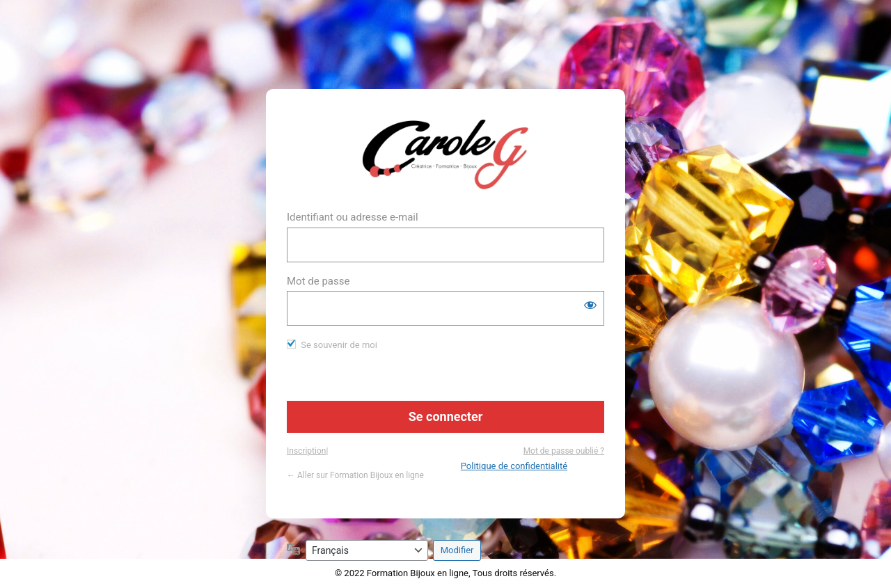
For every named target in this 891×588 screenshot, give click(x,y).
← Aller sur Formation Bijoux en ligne (355, 475)
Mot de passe (318, 281)
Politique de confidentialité (514, 466)
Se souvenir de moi (339, 345)
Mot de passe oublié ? (564, 451)
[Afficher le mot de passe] (590, 305)
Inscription (306, 451)
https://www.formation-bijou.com (446, 154)
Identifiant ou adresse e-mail (353, 217)
